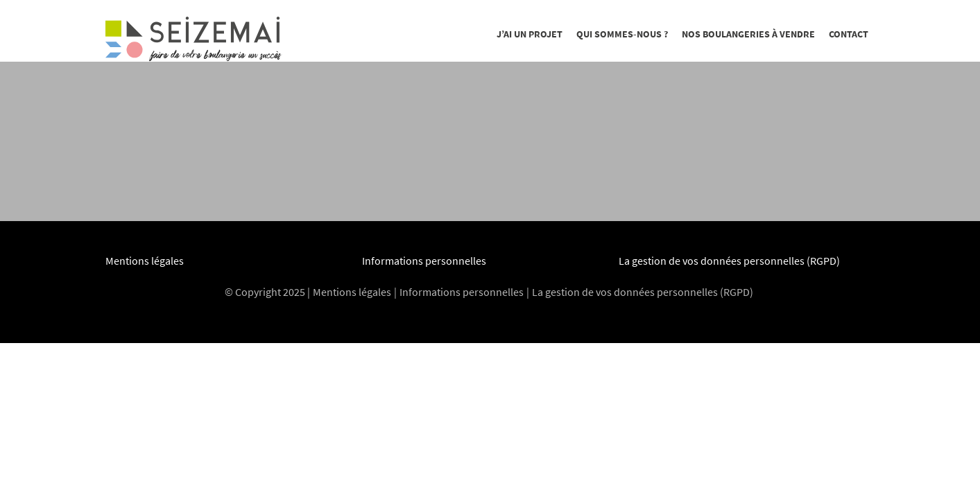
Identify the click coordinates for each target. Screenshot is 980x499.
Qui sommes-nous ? (622, 34)
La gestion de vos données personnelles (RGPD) (729, 261)
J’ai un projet (530, 34)
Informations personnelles (424, 261)
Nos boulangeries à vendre (748, 34)
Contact (849, 34)
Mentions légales (145, 261)
